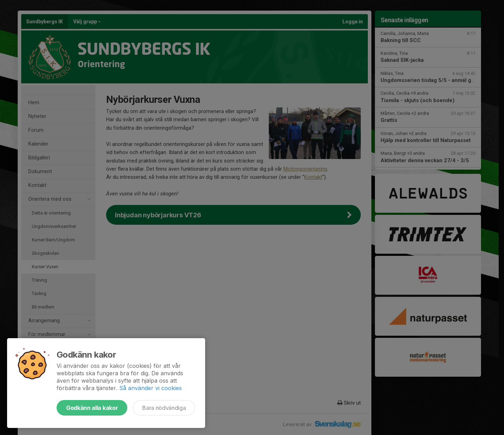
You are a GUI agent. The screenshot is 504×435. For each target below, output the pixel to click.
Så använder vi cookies (150, 388)
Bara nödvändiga (164, 408)
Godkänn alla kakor (92, 408)
